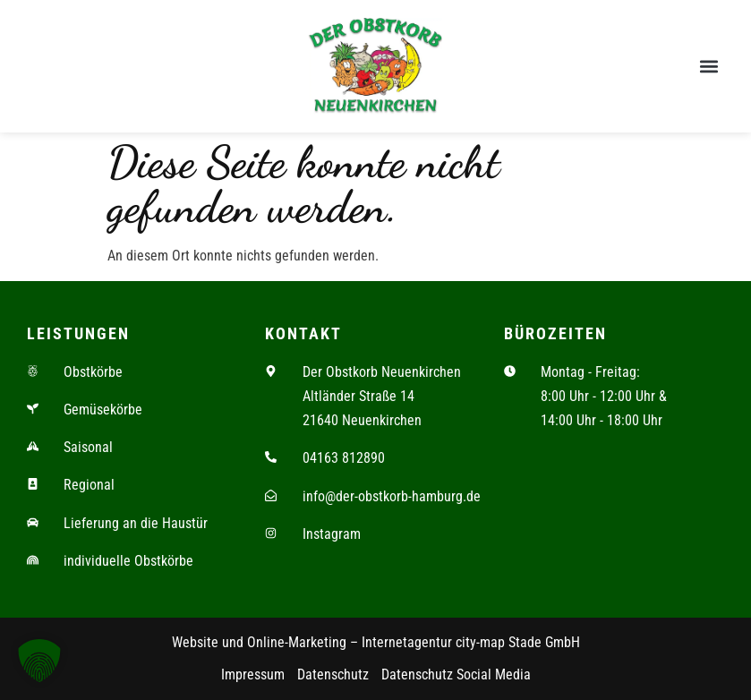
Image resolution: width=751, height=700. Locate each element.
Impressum (253, 675)
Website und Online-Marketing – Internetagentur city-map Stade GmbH (376, 642)
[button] (709, 67)
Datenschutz (333, 675)
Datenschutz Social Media (456, 675)
